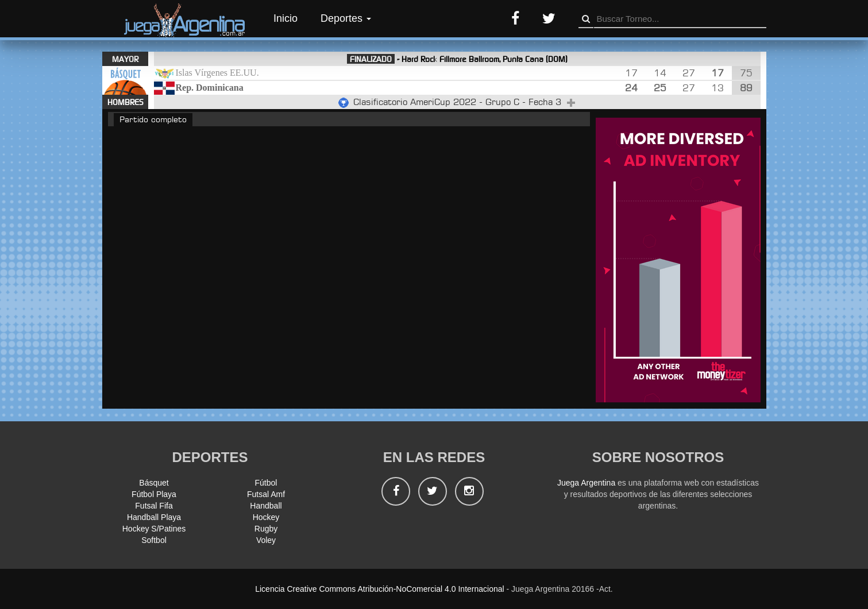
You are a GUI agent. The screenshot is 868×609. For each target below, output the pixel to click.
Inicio (286, 18)
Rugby (266, 529)
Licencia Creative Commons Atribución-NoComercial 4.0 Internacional (379, 589)
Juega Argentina (586, 483)
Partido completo (153, 119)
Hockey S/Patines (154, 529)
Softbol (154, 540)
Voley (266, 540)
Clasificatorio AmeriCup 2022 (416, 102)
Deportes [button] (346, 18)
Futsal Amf (266, 494)
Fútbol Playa (154, 494)
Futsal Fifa (154, 506)
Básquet (154, 483)
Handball (266, 506)
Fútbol (266, 483)
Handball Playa (154, 517)
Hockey (266, 517)
